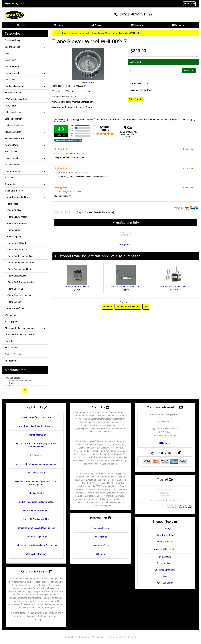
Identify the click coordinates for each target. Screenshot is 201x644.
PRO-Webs (131, 637)
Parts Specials (12, 152)
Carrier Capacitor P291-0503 (77, 287)
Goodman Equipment (25, 86)
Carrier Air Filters (13, 67)
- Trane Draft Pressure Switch (20, 282)
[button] (189, 4)
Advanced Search (165, 563)
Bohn (7, 53)
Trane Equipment (70, 33)
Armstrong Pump (25, 40)
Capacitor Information (36, 435)
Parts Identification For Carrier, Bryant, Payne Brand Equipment (36, 445)
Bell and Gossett (25, 47)
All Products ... (11, 361)
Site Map (101, 554)
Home (10, 4)
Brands (59, 25)
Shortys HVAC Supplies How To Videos (36, 502)
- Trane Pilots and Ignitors (18, 295)
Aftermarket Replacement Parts (25, 335)
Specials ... (10, 341)
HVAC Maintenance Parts (16, 99)
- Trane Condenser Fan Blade (19, 256)
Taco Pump (10, 178)
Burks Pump (10, 60)
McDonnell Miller (25, 132)
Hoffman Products (25, 93)
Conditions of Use (100, 545)
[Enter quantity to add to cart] (156, 71)
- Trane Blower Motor (16, 217)
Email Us (165, 443)
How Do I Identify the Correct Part (36, 417)
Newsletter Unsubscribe (165, 549)
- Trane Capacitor (14, 237)
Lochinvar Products (14, 125)
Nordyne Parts (25, 145)
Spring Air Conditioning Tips (36, 519)
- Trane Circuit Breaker (16, 250)
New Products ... (12, 348)
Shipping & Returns (101, 528)
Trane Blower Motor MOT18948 (174, 287)
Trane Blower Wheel (101, 33)
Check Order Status (165, 535)
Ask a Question (136, 99)
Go (25, 390)
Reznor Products (13, 165)
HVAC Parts (25, 106)
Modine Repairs (36, 493)
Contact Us (178, 25)
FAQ (165, 576)
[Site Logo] (35, 15)
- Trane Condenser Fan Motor (19, 263)
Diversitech (10, 80)
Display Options (84, 212)
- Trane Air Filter (13, 210)
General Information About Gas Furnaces (36, 528)
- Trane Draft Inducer (15, 276)
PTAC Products (25, 158)
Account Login (165, 529)
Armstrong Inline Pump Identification (36, 426)
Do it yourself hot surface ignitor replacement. (36, 464)
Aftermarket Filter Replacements (25, 328)
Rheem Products (25, 171)
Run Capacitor (36, 455)
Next (146, 307)
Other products (126, 244)
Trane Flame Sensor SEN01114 (126, 287)
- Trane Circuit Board (15, 243)
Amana (25, 383)
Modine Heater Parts (15, 138)
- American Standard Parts (25, 197)
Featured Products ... (14, 354)
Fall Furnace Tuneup (36, 473)
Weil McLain (11, 315)
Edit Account (165, 557)
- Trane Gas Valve (14, 289)
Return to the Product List (128, 307)
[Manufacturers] (25, 381)
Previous (108, 307)
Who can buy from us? (36, 554)
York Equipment (25, 322)
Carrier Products (25, 73)
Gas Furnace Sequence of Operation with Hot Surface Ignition (36, 483)
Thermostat (25, 184)
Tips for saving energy (36, 537)
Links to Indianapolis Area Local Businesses (36, 545)
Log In (20, 4)
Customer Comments (165, 570)
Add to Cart (189, 71)
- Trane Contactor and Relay (19, 269)
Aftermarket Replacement (25, 381)
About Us (137, 25)
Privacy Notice (100, 537)
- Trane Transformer (15, 308)
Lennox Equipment (25, 119)
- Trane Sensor (13, 302)
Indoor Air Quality (25, 112)
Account (97, 25)
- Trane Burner (12, 230)
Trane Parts (85, 33)
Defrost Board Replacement (36, 511)
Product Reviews (165, 542)
